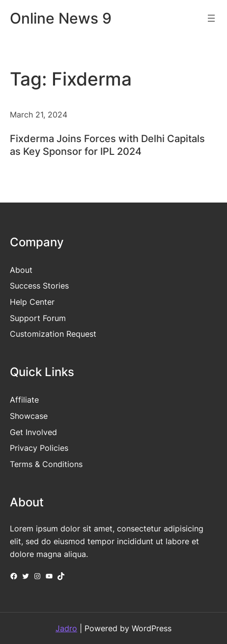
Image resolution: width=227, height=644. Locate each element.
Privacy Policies (39, 448)
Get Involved (33, 432)
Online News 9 (61, 18)
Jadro (66, 628)
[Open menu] (211, 18)
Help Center (32, 302)
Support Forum (38, 318)
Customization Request (53, 334)
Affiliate (24, 400)
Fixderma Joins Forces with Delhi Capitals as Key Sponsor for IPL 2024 (107, 145)
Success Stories (39, 286)
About (21, 270)
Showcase (29, 416)
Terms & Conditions (46, 464)
